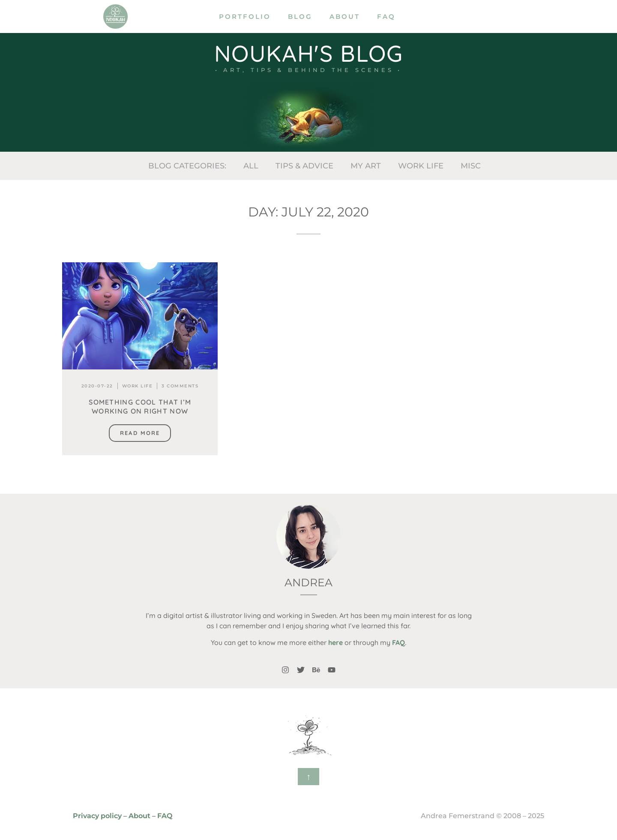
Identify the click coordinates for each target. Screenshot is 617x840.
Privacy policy (97, 816)
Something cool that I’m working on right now (140, 406)
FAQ (386, 16)
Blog (300, 16)
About (345, 16)
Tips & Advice (304, 166)
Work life (421, 166)
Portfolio (245, 16)
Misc (471, 166)
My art (366, 166)
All (251, 166)
